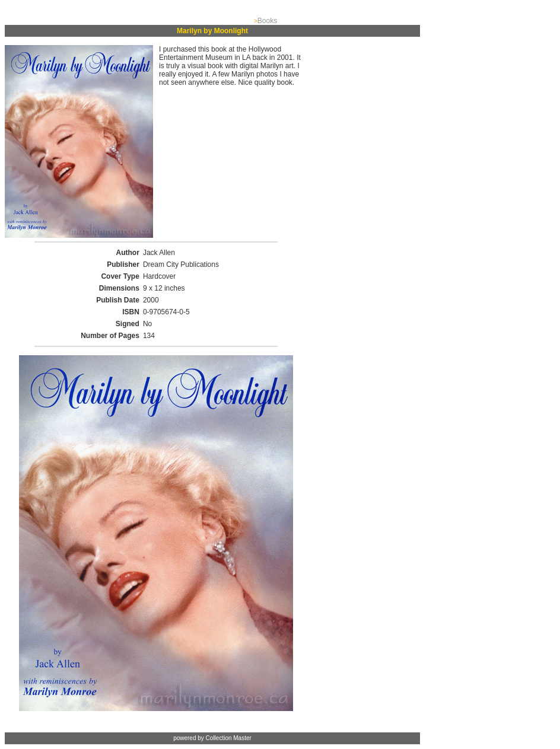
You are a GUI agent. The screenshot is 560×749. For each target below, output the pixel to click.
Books (267, 21)
